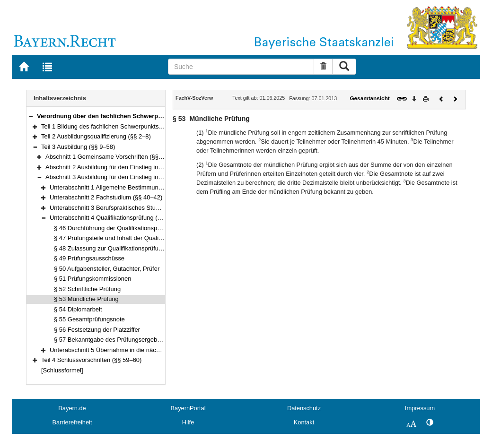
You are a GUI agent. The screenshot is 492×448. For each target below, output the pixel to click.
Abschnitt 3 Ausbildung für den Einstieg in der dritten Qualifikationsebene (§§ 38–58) (160, 177)
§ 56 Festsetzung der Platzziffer (97, 330)
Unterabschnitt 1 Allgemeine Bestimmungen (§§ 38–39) (125, 187)
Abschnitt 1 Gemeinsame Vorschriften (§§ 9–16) (111, 157)
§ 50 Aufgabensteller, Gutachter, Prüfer (107, 269)
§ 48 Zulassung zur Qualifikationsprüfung (110, 248)
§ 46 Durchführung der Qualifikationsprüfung (114, 228)
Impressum (420, 408)
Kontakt (304, 422)
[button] (31, 116)
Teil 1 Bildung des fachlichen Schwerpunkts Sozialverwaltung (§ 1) (131, 126)
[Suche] (241, 67)
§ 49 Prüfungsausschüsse (89, 258)
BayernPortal (188, 408)
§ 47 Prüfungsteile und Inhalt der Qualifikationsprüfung (128, 238)
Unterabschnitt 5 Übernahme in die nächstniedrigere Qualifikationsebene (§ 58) (157, 350)
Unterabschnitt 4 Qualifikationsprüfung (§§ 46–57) (117, 218)
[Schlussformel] (62, 370)
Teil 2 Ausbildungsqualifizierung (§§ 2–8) (96, 136)
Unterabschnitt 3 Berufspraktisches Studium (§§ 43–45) (125, 208)
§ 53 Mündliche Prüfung (86, 299)
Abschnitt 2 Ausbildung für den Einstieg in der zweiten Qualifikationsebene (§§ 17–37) (162, 167)
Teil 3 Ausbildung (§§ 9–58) (78, 147)
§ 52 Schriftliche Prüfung (87, 289)
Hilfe (188, 422)
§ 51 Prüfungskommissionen (92, 279)
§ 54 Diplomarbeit (78, 309)
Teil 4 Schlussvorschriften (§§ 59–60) (91, 360)
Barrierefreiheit (72, 422)
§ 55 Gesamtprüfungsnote (89, 319)
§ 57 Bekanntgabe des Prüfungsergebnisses (114, 340)
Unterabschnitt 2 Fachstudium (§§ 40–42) (106, 197)
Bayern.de (72, 408)
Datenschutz (304, 408)
